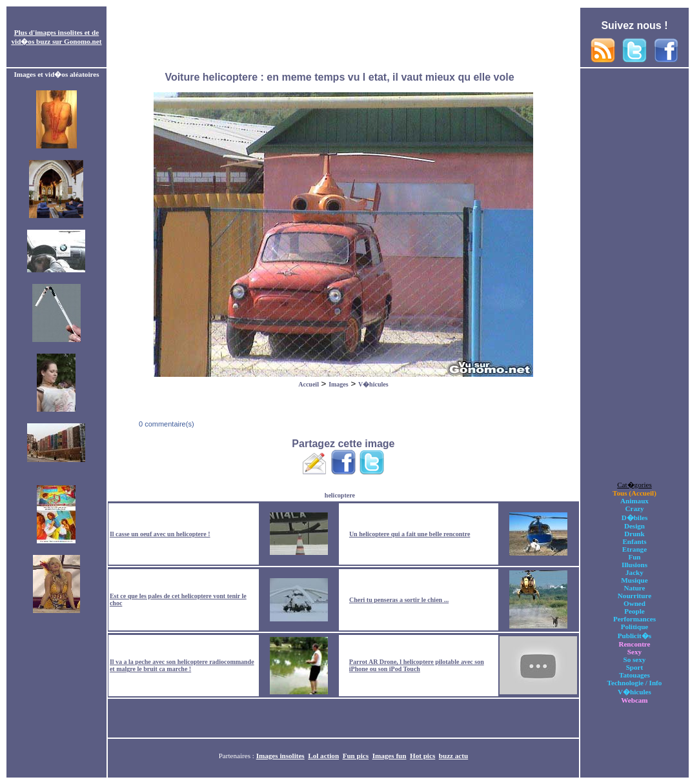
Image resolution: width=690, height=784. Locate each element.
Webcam (634, 700)
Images (339, 384)
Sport (635, 667)
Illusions (634, 565)
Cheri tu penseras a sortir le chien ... (399, 600)
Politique (635, 627)
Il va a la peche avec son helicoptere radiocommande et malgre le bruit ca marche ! (182, 665)
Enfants (634, 541)
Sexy (634, 652)
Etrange (634, 549)
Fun (634, 557)
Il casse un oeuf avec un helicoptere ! (160, 534)
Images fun (390, 756)
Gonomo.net (83, 41)
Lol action (323, 756)
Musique (634, 580)
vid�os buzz (31, 41)
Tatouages (634, 675)
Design (634, 526)
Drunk (634, 534)
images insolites (59, 32)
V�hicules (373, 384)
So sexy (635, 659)
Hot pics (422, 756)
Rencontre (634, 644)
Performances (634, 619)
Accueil (309, 384)
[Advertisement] (343, 37)
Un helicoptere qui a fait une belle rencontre (410, 534)
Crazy (634, 508)
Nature (634, 588)
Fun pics (356, 756)
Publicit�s (634, 636)
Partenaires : (238, 756)
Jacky (634, 572)
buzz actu (453, 756)
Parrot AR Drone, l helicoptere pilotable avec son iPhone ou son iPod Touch (417, 665)
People (634, 611)
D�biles (635, 518)
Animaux (634, 501)
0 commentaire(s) (166, 424)
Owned (634, 603)
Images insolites (280, 756)
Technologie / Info (635, 683)
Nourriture (634, 596)
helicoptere (340, 495)
